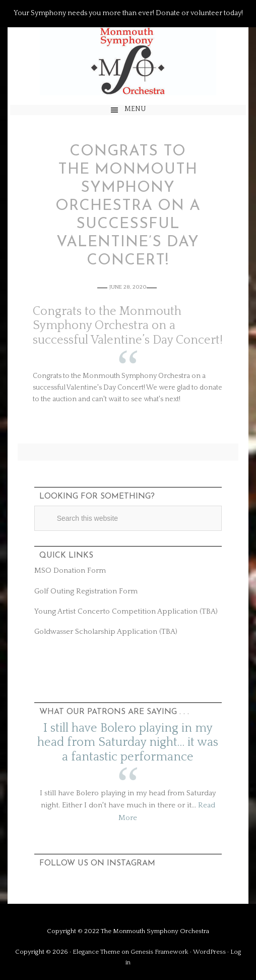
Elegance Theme (96, 952)
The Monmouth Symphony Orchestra (128, 61)
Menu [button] (135, 109)
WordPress (209, 952)
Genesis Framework (159, 952)
